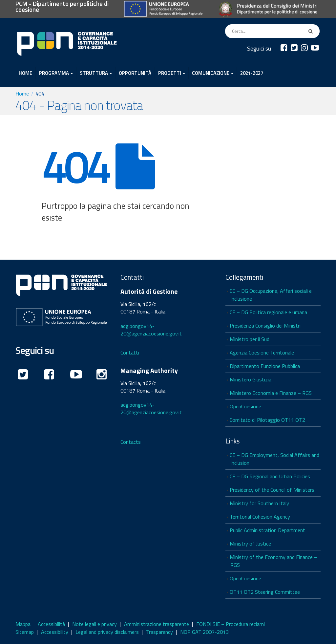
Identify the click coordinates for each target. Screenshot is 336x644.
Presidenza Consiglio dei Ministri (265, 326)
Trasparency (159, 632)
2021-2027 (252, 73)
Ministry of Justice (250, 544)
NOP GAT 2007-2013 (204, 632)
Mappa (23, 624)
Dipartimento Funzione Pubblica (265, 366)
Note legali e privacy (94, 624)
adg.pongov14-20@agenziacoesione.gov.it (151, 330)
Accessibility (55, 632)
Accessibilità (51, 624)
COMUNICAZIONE (211, 73)
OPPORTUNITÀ (135, 73)
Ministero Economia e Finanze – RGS (271, 393)
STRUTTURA (94, 73)
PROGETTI (170, 73)
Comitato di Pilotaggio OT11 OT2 (267, 420)
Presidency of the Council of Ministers (272, 490)
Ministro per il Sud (250, 339)
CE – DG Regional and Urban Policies (270, 476)
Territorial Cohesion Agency (260, 517)
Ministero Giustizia (251, 379)
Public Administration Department (267, 530)
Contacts (131, 442)
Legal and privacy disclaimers (107, 632)
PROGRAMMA (54, 73)
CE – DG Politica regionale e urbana (268, 312)
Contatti (130, 353)
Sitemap (25, 632)
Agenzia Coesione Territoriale (262, 353)
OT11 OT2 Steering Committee (265, 592)
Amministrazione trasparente (157, 624)
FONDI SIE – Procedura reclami (231, 624)
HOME (25, 73)
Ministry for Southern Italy (259, 503)
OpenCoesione (245, 406)
